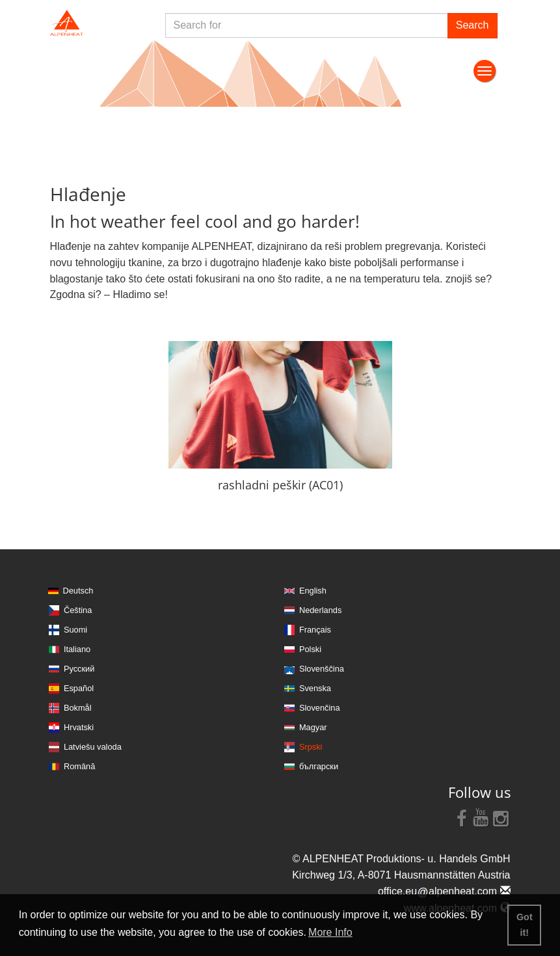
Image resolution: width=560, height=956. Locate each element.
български (319, 766)
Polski (310, 649)
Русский (79, 669)
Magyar (313, 727)
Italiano (77, 649)
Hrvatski (79, 727)
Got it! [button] (525, 925)
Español (79, 688)
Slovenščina (322, 669)
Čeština (78, 610)
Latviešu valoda (93, 747)
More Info (330, 932)
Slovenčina (320, 708)
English (313, 591)
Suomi (75, 630)
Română (79, 766)
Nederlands (320, 610)
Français (315, 630)
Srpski (311, 747)
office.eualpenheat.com (444, 891)
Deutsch (78, 591)
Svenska (315, 688)
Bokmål (78, 708)
